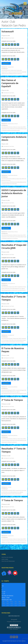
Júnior (6, 442)
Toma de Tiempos (20, 342)
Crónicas (16, 124)
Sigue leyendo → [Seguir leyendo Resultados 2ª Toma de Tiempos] (6, 331)
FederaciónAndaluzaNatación (18, 129)
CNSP (6, 72)
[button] (26, 3)
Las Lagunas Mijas (9, 542)
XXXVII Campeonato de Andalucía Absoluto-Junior (14, 193)
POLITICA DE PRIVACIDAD (8, 561)
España (15, 72)
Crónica (8, 129)
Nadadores (15, 74)
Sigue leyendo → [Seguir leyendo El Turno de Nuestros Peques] (6, 383)
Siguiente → (25, 547)
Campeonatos (11, 67)
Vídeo (16, 184)
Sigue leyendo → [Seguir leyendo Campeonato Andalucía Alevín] (6, 172)
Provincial (19, 290)
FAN (17, 72)
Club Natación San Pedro (9, 38)
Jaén (25, 340)
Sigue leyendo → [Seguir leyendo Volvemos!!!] (6, 63)
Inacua (8, 74)
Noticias (16, 175)
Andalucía (15, 127)
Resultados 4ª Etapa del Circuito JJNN (14, 246)
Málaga (11, 74)
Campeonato (13, 70)
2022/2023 (4, 70)
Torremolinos (15, 238)
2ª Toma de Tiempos (12, 400)
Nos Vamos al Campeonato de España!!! (10, 83)
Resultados (14, 130)
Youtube (17, 637)
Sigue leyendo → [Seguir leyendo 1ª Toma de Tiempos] (6, 532)
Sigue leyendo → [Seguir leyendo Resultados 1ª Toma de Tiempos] (6, 483)
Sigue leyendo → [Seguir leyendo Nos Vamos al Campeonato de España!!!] (6, 120)
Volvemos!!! (8, 31)
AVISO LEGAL (5, 559)
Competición (10, 72)
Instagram (14, 637)
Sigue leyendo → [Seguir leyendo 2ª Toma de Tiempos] (6, 432)
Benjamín (11, 390)
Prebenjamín (19, 394)
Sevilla (18, 130)
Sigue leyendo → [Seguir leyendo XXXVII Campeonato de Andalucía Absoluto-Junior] (6, 228)
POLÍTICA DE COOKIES (7, 557)
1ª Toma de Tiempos (12, 500)
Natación (20, 74)
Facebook (11, 637)
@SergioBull (14, 620)
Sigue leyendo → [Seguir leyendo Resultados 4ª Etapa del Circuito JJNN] (6, 280)
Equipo (8, 182)
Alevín (10, 179)
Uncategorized (11, 335)
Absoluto (8, 70)
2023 (7, 127)
